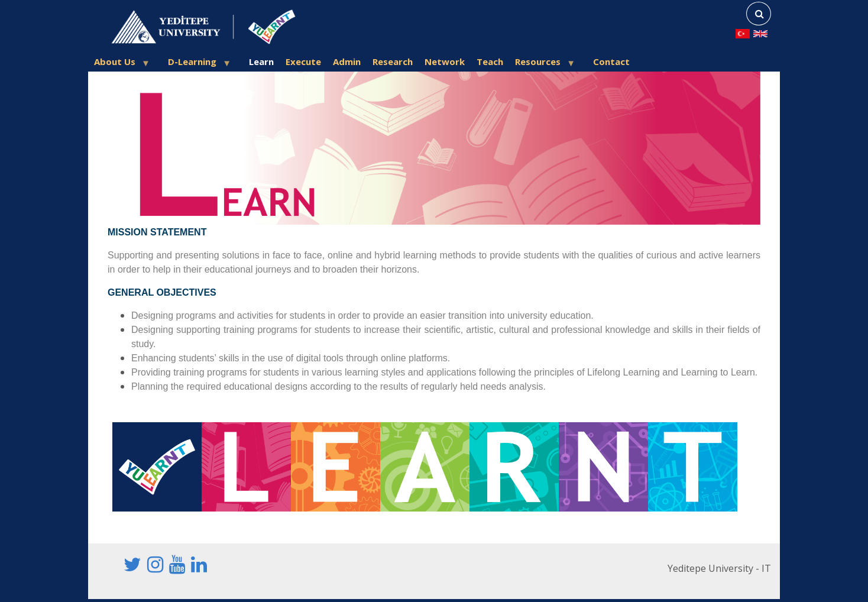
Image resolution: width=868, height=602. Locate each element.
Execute (303, 62)
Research (393, 62)
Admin (347, 62)
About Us (118, 64)
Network (445, 62)
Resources (541, 64)
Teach (490, 62)
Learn (261, 62)
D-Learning (196, 64)
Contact (611, 62)
